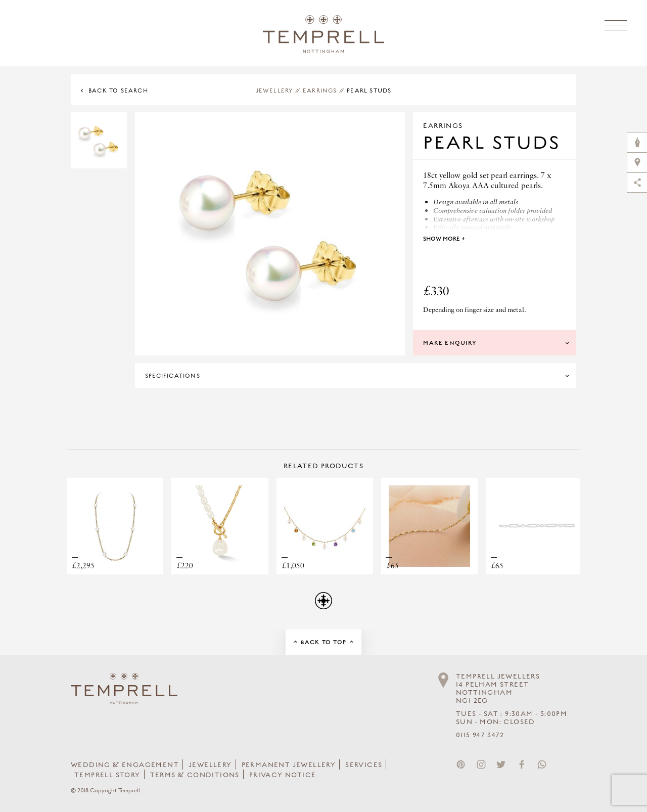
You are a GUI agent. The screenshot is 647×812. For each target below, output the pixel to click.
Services (364, 765)
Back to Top (323, 642)
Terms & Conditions (195, 775)
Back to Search (118, 91)
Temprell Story (107, 775)
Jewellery (274, 91)
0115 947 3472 (480, 735)
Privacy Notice (283, 775)
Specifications (173, 376)
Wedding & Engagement (125, 765)
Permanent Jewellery (289, 765)
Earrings (320, 91)
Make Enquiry (450, 343)
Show (444, 239)
